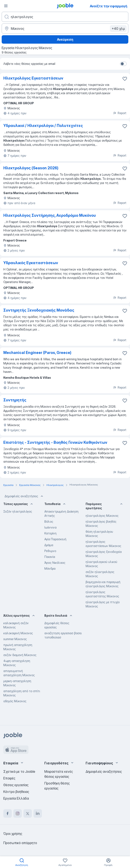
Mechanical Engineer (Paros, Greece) (37, 353)
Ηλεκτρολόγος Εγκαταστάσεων (33, 78)
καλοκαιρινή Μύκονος (18, 633)
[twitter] (28, 813)
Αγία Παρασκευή (55, 539)
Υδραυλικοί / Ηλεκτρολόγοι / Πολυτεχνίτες (43, 126)
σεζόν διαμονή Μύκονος (20, 655)
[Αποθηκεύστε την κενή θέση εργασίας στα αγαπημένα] (125, 79)
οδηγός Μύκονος (15, 701)
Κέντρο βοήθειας (16, 792)
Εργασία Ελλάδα (16, 798)
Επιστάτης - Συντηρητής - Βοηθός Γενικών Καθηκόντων (55, 442)
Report (120, 113)
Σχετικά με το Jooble (19, 771)
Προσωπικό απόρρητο (20, 843)
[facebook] (8, 813)
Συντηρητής (15, 400)
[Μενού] (6, 6)
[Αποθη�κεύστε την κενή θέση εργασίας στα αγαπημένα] (125, 311)
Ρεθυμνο (50, 551)
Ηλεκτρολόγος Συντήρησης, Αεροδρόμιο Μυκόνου (50, 215)
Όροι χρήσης (13, 834)
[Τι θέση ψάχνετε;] (65, 17)
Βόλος (49, 521)
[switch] (123, 64)
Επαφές (9, 778)
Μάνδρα (50, 568)
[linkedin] (38, 813)
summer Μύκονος (15, 639)
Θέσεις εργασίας (16, 785)
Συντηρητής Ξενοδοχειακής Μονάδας (39, 310)
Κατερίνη (50, 533)
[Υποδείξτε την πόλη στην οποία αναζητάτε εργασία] (65, 29)
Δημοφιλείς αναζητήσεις (24, 496)
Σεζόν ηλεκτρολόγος (18, 511)
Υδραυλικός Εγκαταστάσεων (31, 263)
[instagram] (18, 813)
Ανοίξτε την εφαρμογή (109, 6)
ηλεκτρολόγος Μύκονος (102, 516)
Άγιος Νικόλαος (55, 563)
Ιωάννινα (50, 527)
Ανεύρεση (65, 39)
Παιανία (50, 557)
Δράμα (49, 545)
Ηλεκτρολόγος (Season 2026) (31, 168)
